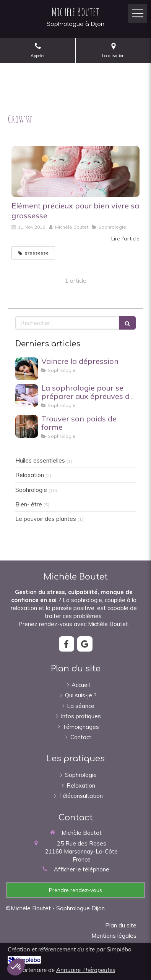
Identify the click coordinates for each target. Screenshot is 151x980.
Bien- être (29, 504)
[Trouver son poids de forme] (27, 426)
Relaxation (30, 475)
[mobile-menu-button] (138, 13)
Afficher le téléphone (82, 869)
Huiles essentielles (40, 460)
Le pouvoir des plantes (46, 519)
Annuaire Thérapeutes (86, 970)
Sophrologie (31, 490)
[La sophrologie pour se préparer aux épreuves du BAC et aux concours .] (27, 396)
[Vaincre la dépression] (27, 369)
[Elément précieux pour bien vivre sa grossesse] (75, 171)
